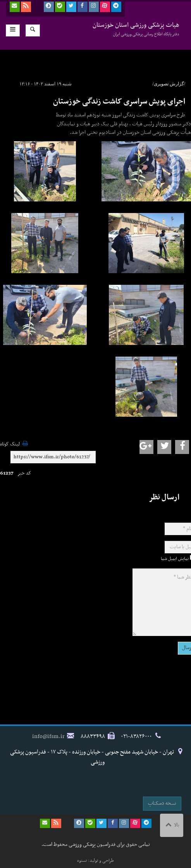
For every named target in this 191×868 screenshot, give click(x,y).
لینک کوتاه (10, 444)
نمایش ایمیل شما (175, 559)
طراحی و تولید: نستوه (95, 861)
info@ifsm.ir (48, 736)
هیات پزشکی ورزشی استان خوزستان (136, 29)
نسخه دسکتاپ (162, 803)
